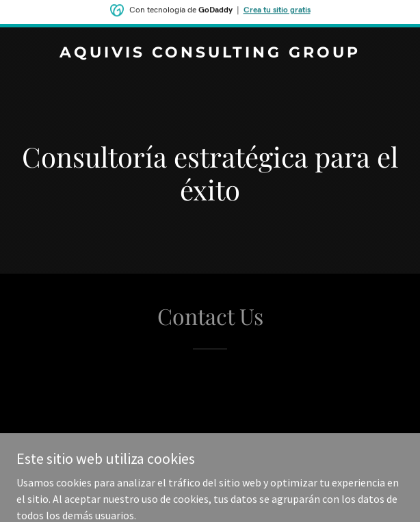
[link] (210, 53)
